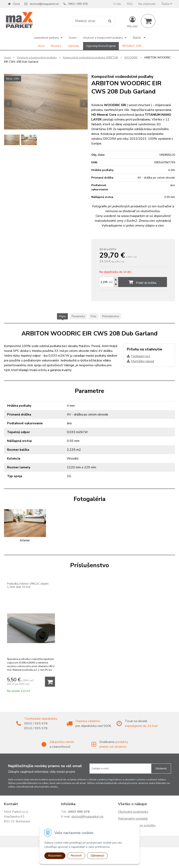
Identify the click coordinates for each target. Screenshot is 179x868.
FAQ (130, 4)
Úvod (16, 4)
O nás (117, 4)
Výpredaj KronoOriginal (101, 46)
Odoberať (161, 768)
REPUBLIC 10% (132, 46)
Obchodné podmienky (133, 812)
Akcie (41, 46)
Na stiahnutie (147, 4)
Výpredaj (73, 46)
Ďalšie (167, 4)
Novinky (56, 46)
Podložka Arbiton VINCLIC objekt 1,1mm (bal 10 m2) (28, 585)
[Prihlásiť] (132, 22)
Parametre (78, 316)
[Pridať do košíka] (50, 682)
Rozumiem (55, 856)
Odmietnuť (97, 856)
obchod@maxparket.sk (44, 4)
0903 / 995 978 (78, 4)
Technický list (140, 356)
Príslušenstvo (111, 316)
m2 (111, 282)
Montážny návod (142, 361)
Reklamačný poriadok (133, 819)
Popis (62, 316)
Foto (94, 316)
